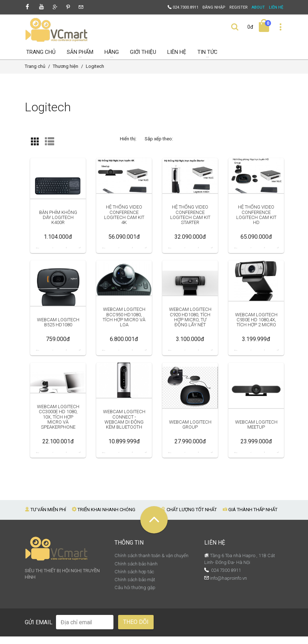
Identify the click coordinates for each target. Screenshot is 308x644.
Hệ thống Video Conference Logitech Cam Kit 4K (124, 227)
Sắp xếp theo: (159, 146)
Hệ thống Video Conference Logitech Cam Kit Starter (190, 227)
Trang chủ (35, 74)
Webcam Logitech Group (190, 437)
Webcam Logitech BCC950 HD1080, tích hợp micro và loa (124, 327)
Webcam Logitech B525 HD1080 (58, 335)
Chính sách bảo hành (136, 571)
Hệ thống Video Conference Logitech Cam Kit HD (256, 227)
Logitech (95, 74)
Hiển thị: (128, 146)
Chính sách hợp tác (134, 579)
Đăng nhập (214, 7)
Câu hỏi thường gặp (135, 595)
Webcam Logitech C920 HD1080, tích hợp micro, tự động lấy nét (190, 330)
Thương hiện (66, 74)
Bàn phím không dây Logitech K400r (58, 230)
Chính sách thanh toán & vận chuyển (151, 563)
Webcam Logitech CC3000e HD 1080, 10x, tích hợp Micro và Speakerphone (58, 429)
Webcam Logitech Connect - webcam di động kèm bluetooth (124, 429)
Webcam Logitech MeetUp (256, 437)
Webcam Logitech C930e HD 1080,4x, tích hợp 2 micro (256, 330)
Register (239, 7)
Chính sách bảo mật (135, 587)
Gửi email (39, 630)
